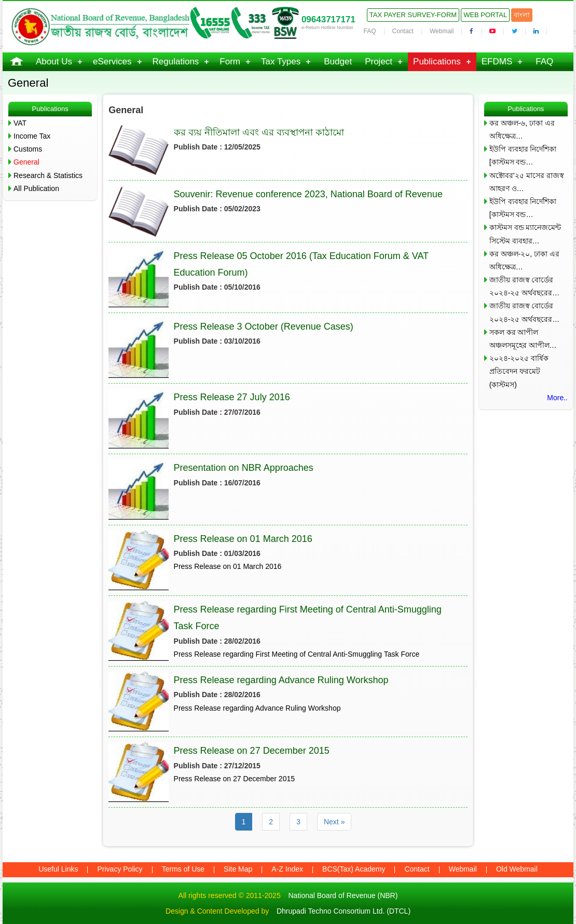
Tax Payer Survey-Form (413, 15)
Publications (437, 62)
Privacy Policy (120, 869)
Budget (338, 62)
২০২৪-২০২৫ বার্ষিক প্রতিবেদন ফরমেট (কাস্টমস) (519, 371)
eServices (112, 62)
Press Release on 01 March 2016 (243, 539)
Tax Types (281, 62)
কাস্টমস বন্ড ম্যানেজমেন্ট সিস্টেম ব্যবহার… (525, 234)
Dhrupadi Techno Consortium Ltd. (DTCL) (344, 911)
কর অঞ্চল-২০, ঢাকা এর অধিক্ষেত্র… (524, 260)
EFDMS (497, 62)
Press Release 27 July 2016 (232, 397)
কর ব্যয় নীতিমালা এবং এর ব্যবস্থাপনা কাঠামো (259, 132)
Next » (334, 822)
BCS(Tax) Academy (354, 869)
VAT (20, 123)
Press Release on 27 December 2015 (252, 751)
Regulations (176, 62)
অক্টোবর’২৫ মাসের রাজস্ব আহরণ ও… (527, 182)
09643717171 (328, 19)
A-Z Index (287, 869)
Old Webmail (517, 869)
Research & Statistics (48, 175)
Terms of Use (183, 869)
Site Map (238, 869)
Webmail (442, 31)
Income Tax (32, 136)
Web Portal (485, 15)
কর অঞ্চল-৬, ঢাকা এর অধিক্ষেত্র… (522, 130)
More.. (557, 398)
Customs (28, 149)
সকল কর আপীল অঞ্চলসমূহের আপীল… (523, 339)
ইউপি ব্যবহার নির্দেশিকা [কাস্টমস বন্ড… (523, 155)
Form (230, 62)
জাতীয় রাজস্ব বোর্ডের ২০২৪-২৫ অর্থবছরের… (525, 286)
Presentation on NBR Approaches (244, 468)
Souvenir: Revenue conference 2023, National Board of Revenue (308, 194)
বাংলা (522, 15)
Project (379, 62)
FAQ (370, 31)
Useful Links (58, 869)
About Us (54, 62)
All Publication (36, 188)
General (26, 162)
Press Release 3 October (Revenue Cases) (264, 327)
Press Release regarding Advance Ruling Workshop (281, 680)
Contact (403, 31)
